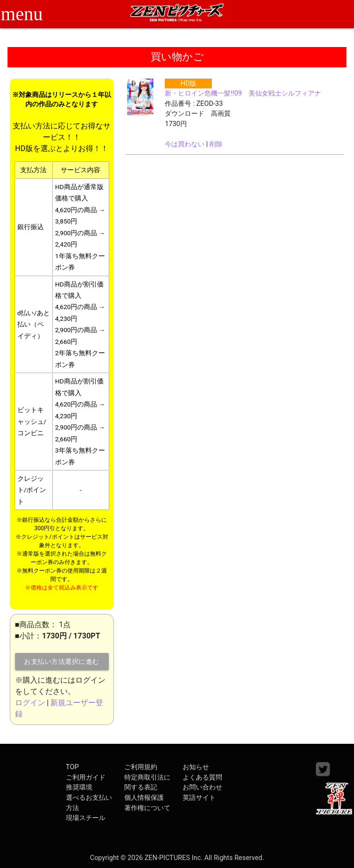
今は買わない (185, 144)
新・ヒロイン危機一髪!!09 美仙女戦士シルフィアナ (243, 93)
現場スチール (86, 818)
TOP (72, 767)
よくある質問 (202, 777)
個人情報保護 (144, 798)
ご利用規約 (141, 767)
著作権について (147, 808)
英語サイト (199, 798)
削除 (216, 144)
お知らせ (196, 767)
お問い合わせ (202, 787)
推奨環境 (79, 787)
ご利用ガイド (86, 777)
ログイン (30, 703)
